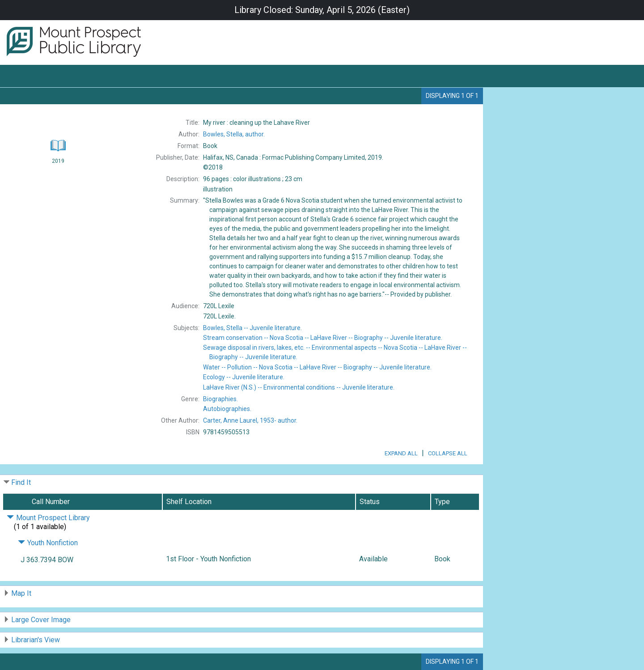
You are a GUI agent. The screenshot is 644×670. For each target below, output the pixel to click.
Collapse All (448, 453)
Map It (21, 593)
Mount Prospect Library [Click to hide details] (48, 518)
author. (234, 134)
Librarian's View (36, 640)
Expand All (401, 453)
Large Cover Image (41, 620)
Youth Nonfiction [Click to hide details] (48, 543)
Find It (21, 482)
